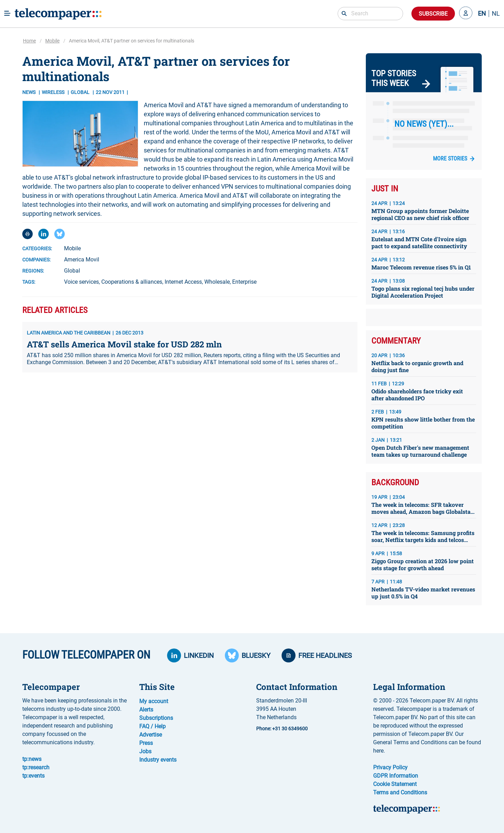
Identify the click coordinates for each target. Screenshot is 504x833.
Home (29, 41)
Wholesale (217, 282)
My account (154, 701)
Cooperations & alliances (132, 282)
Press (146, 743)
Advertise (151, 735)
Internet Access (183, 282)
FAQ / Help (152, 726)
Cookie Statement (395, 784)
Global (72, 271)
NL (496, 14)
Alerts (146, 710)
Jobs (145, 751)
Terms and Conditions (400, 792)
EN (482, 14)
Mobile (52, 41)
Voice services (81, 282)
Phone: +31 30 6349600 (282, 729)
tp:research (36, 767)
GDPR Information (396, 776)
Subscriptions (156, 718)
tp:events (33, 776)
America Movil (82, 260)
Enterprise (244, 282)
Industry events (158, 760)
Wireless (54, 92)
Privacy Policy (390, 767)
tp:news (32, 759)
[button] (466, 14)
